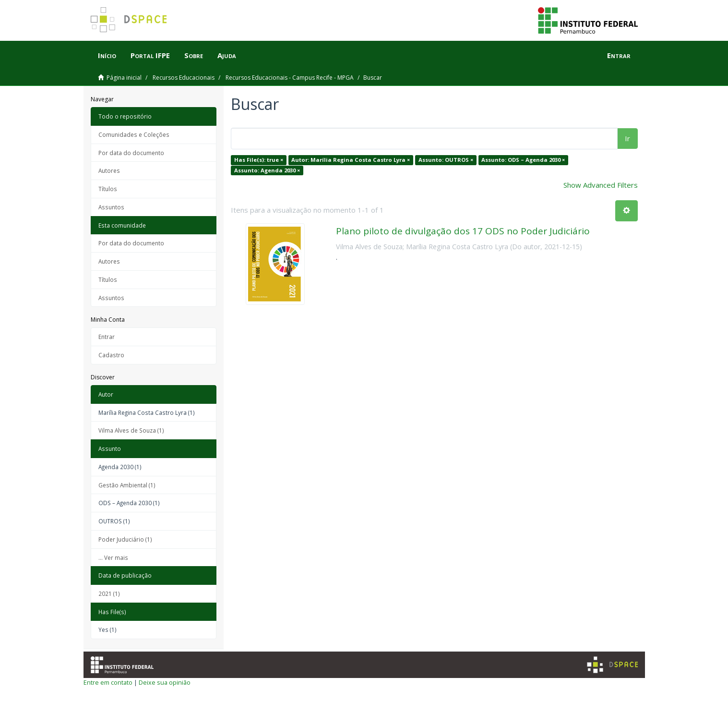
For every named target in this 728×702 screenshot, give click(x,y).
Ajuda (227, 55)
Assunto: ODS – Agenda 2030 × (523, 160)
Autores (109, 170)
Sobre (194, 55)
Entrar (107, 337)
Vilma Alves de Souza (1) (131, 430)
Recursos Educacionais (184, 78)
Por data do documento (131, 153)
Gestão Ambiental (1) (127, 485)
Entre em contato (108, 682)
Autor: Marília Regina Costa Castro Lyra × (351, 160)
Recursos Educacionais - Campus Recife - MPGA (290, 78)
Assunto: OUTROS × (446, 160)
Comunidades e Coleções (134, 134)
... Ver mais (113, 557)
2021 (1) (109, 593)
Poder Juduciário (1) (125, 539)
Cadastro (111, 355)
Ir (627, 138)
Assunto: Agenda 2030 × (267, 170)
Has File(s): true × (259, 160)
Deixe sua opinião (165, 682)
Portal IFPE (150, 55)
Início (107, 55)
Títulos (108, 189)
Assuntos (111, 207)
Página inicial (124, 78)
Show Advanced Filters (601, 185)
